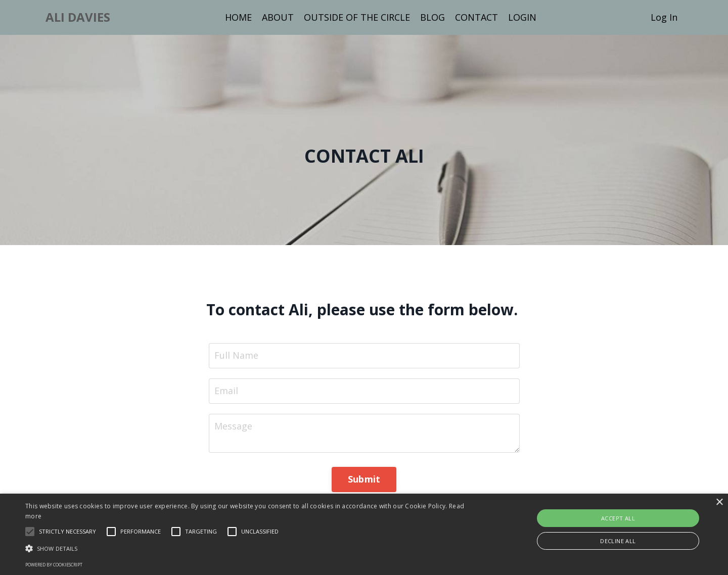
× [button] (719, 502)
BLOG (433, 17)
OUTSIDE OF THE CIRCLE (357, 17)
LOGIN (522, 17)
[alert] (364, 534)
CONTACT (476, 17)
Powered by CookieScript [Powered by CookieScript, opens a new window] (54, 565)
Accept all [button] (618, 518)
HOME (238, 17)
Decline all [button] (618, 541)
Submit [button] (364, 479)
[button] (67, 532)
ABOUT (278, 17)
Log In (664, 17)
